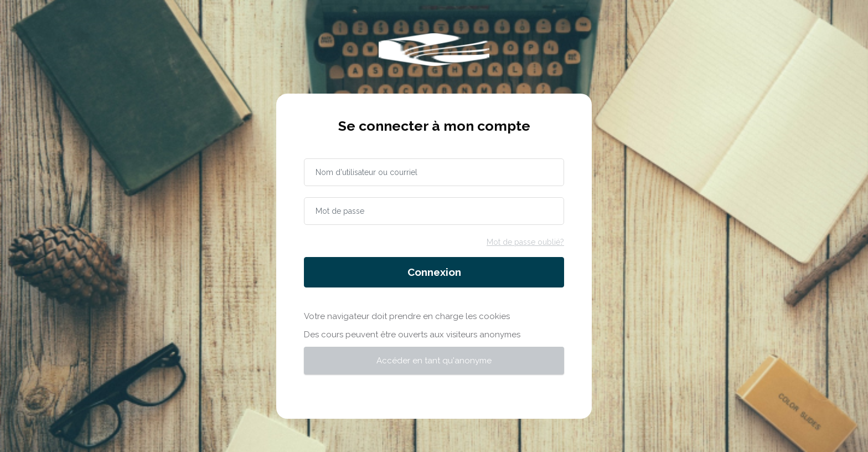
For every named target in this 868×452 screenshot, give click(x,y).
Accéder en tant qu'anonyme (434, 361)
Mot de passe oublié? (525, 242)
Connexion (434, 272)
